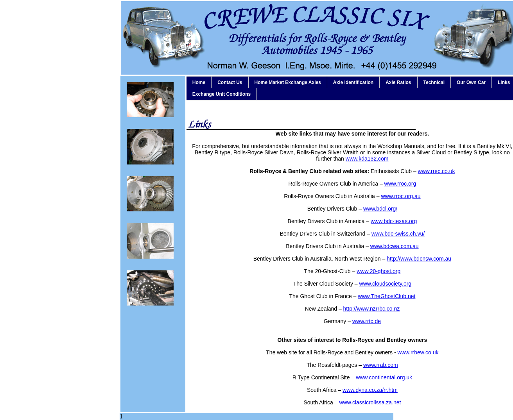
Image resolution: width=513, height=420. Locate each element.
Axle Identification (353, 82)
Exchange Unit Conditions (222, 94)
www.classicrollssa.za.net (370, 402)
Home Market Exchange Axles (288, 82)
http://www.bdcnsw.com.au (419, 259)
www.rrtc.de (367, 321)
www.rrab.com (381, 365)
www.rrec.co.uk (437, 171)
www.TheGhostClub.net (387, 296)
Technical (434, 82)
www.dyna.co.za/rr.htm (370, 390)
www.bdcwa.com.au (395, 246)
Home (199, 82)
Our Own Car (471, 82)
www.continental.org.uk (384, 377)
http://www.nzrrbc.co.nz (372, 309)
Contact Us (230, 82)
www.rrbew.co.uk (418, 352)
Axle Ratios (398, 82)
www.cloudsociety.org (386, 284)
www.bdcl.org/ (380, 209)
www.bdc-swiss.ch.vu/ (398, 234)
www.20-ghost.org (378, 271)
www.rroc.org (400, 184)
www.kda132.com (367, 159)
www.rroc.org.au (401, 196)
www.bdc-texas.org (394, 221)
